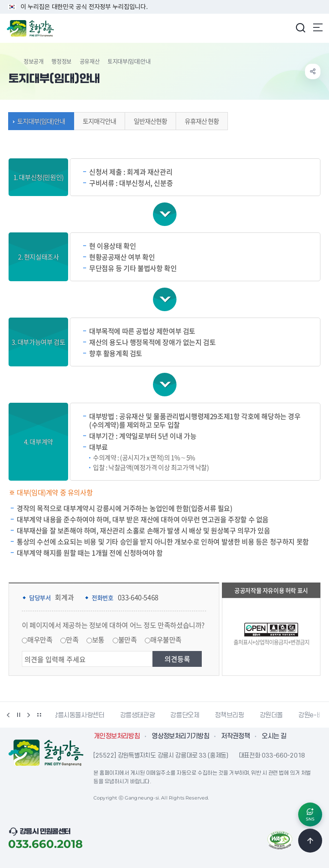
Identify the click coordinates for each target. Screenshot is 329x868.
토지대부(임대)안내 (39, 121)
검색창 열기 (300, 27)
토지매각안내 (97, 121)
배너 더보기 (39, 715)
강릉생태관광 (141, 715)
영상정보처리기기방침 (180, 736)
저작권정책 (235, 736)
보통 (98, 639)
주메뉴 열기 (318, 27)
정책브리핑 (233, 715)
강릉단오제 (188, 715)
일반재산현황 (148, 121)
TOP (310, 841)
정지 (18, 715)
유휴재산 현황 (200, 121)
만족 (72, 639)
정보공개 (33, 61)
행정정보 (61, 61)
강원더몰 (275, 715)
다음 (29, 715)
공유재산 (90, 61)
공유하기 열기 (313, 71)
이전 (8, 715)
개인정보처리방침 (117, 736)
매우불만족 (166, 639)
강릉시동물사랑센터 (82, 715)
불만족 (128, 639)
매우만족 (40, 639)
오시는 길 (274, 736)
